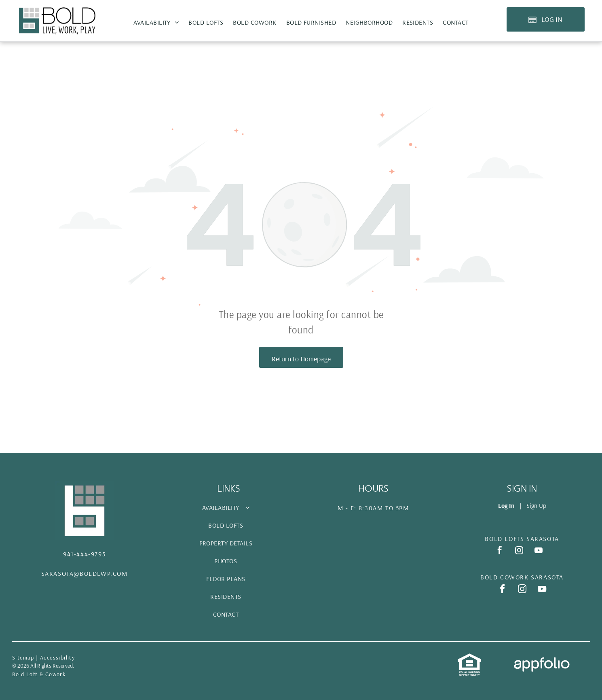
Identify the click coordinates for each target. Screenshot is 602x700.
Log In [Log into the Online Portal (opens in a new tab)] (506, 505)
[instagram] (519, 551)
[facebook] (500, 551)
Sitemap (23, 658)
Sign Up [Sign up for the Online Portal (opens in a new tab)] (536, 505)
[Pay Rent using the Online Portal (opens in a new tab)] (546, 19)
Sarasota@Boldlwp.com (84, 573)
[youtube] (539, 551)
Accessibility (57, 658)
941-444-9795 (84, 554)
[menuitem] (156, 22)
